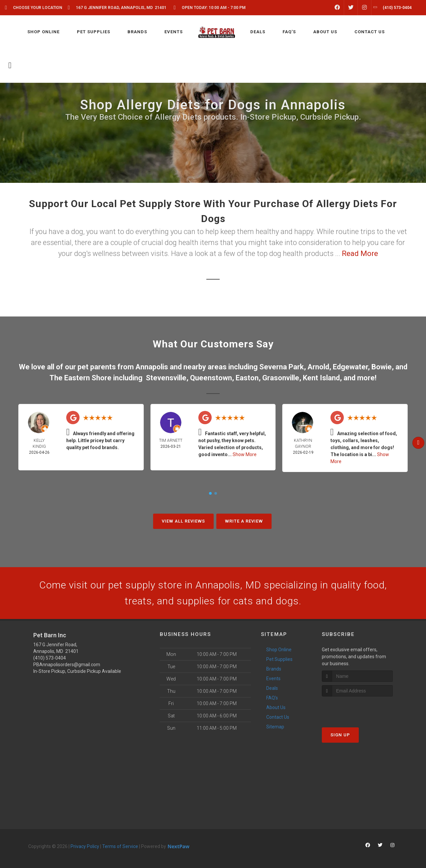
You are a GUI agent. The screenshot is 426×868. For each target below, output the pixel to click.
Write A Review (244, 521)
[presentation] (357, 709)
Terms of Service (120, 846)
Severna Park (282, 367)
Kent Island (321, 378)
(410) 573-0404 (50, 658)
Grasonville (281, 378)
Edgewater (350, 367)
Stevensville (166, 378)
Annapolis (152, 367)
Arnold (318, 367)
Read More (360, 253)
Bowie (382, 367)
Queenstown (211, 378)
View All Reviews (183, 521)
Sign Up (340, 735)
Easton (247, 378)
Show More (245, 454)
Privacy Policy (85, 846)
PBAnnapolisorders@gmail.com (67, 665)
